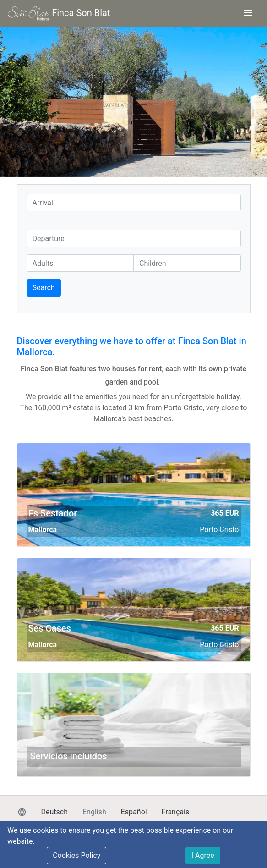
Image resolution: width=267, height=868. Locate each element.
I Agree (203, 855)
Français (176, 812)
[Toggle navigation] (248, 14)
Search (44, 288)
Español (134, 812)
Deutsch (54, 812)
